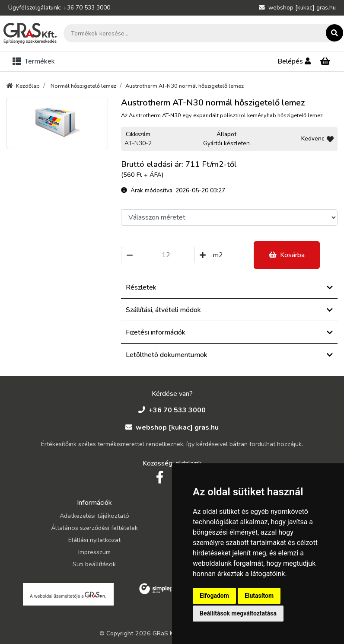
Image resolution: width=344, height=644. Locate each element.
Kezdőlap (23, 86)
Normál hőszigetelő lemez (83, 86)
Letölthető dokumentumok (229, 355)
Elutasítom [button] (259, 596)
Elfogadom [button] (214, 596)
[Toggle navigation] (35, 61)
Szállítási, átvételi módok (229, 310)
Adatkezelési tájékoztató (94, 516)
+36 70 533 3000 (172, 410)
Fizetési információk (229, 332)
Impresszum (94, 552)
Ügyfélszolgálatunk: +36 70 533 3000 (59, 8)
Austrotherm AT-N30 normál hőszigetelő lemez (185, 86)
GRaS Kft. (166, 633)
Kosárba (287, 255)
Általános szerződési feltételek (94, 528)
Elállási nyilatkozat (94, 540)
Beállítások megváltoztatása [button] (238, 613)
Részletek (229, 287)
